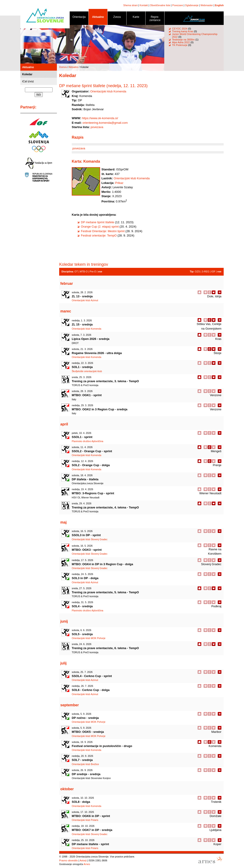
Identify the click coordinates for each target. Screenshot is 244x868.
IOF (213, 271)
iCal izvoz (28, 81)
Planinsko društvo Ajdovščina (88, 441)
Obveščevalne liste (160, 5)
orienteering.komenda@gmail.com (105, 123)
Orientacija (79, 18)
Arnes (87, 864)
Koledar (27, 74)
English (219, 5)
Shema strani (131, 5)
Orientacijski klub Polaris (85, 820)
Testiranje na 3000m (184, 40)
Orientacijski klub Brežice (85, 764)
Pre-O (93, 271)
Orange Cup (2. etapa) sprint (100, 227)
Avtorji (83, 860)
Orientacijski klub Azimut (85, 300)
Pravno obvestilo (68, 860)
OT (76, 271)
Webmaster (207, 5)
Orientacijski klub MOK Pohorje (89, 638)
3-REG (206, 271)
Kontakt (144, 5)
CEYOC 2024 (180, 29)
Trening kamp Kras (183, 31)
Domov (63, 67)
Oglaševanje (192, 5)
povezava (97, 127)
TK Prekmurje (180, 45)
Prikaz (119, 183)
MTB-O (84, 271)
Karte (136, 18)
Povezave (178, 5)
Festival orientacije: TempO (99, 235)
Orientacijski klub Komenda (108, 91)
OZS (197, 271)
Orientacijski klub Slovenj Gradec (90, 539)
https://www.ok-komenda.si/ (100, 118)
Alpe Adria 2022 (181, 42)
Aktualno (98, 18)
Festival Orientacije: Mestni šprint (103, 231)
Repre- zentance (155, 19)
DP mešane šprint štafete (98, 222)
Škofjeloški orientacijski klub (87, 371)
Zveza (117, 18)
